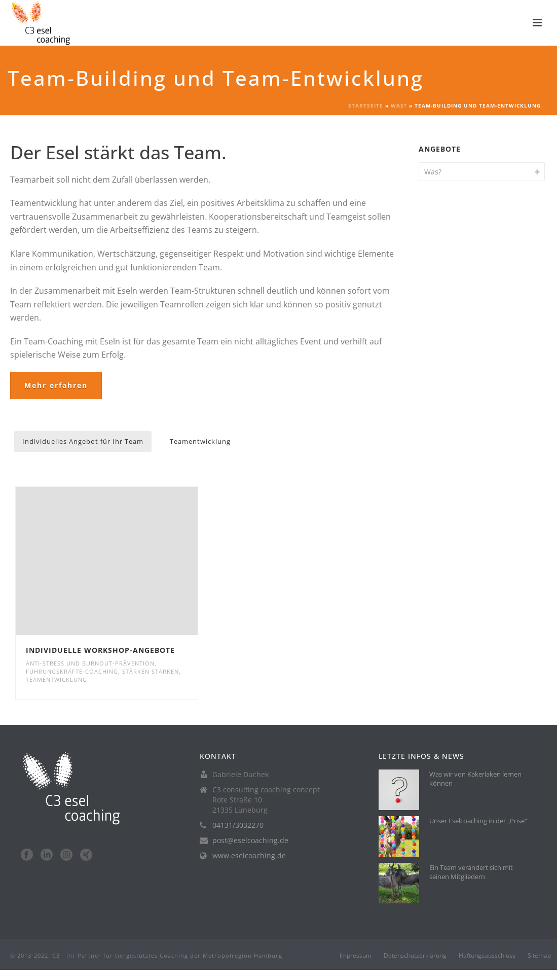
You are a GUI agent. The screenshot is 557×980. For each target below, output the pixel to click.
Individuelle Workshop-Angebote (100, 650)
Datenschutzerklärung (415, 956)
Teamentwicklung (200, 441)
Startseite (366, 106)
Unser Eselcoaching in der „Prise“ (478, 821)
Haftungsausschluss (487, 956)
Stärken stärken (151, 671)
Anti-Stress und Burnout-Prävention (90, 663)
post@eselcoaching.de (250, 841)
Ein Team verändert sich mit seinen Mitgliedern (471, 872)
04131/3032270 (238, 825)
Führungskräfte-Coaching (72, 671)
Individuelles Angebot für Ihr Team (83, 441)
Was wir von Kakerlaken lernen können (475, 779)
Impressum (356, 956)
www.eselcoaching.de (249, 856)
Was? (399, 106)
